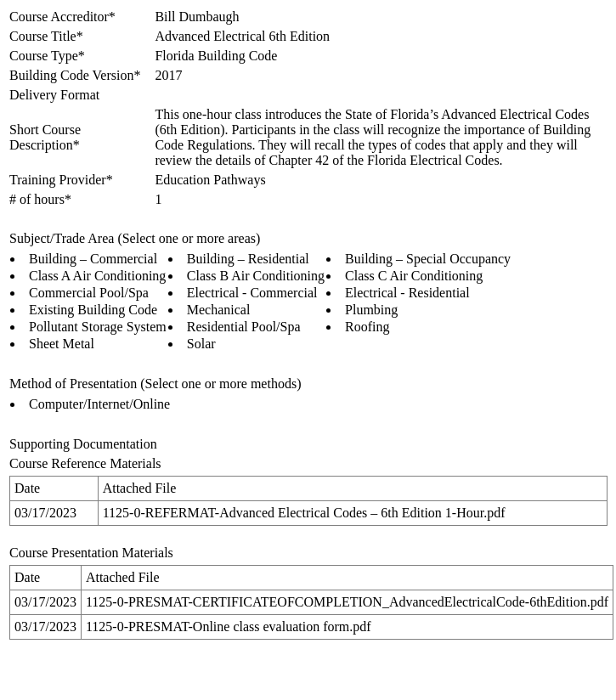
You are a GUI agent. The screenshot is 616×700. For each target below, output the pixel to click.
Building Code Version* (75, 75)
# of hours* (40, 199)
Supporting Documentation (83, 444)
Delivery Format (54, 95)
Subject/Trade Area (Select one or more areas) (135, 238)
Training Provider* (61, 180)
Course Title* (46, 36)
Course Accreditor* (62, 17)
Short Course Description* (45, 137)
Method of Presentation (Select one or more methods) (155, 384)
